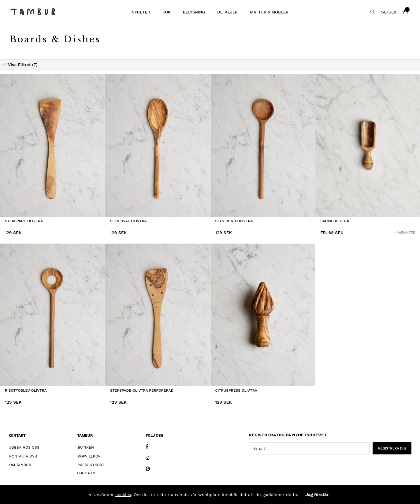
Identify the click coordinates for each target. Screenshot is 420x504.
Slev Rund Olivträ (234, 221)
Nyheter (141, 12)
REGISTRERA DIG (392, 448)
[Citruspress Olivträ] (263, 315)
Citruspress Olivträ (236, 390)
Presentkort (91, 465)
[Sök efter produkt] (373, 12)
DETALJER (227, 12)
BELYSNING (194, 12)
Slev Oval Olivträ (128, 221)
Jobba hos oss (24, 447)
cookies (123, 495)
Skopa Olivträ (335, 221)
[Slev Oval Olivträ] (158, 145)
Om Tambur (20, 465)
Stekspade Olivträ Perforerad (142, 390)
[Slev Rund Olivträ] (263, 145)
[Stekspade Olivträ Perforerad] (158, 315)
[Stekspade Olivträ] (52, 145)
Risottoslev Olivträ (26, 390)
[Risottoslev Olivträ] (52, 315)
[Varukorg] (405, 12)
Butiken (86, 447)
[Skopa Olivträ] (368, 145)
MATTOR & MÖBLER (269, 12)
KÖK (167, 12)
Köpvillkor (89, 456)
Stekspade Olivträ (24, 221)
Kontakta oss (23, 456)
